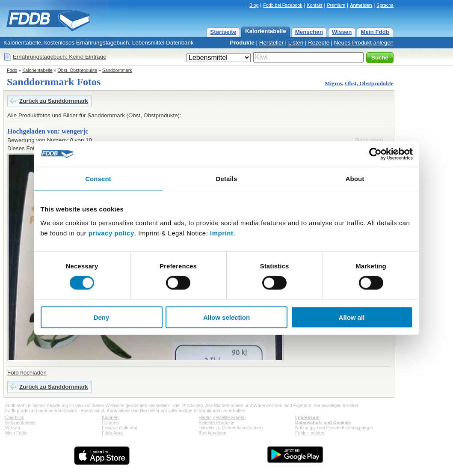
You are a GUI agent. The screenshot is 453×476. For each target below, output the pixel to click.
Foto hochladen (27, 373)
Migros (333, 83)
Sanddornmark (117, 70)
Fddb (12, 70)
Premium (336, 5)
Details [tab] (227, 179)
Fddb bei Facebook (283, 5)
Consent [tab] (98, 179)
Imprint (222, 233)
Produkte (242, 43)
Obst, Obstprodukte (77, 70)
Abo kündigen (212, 433)
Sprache (385, 5)
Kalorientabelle (266, 31)
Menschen (309, 32)
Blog (254, 5)
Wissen (342, 32)
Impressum (307, 417)
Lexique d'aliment (120, 428)
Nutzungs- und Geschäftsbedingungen (334, 428)
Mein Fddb (375, 32)
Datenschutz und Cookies (323, 422)
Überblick (15, 417)
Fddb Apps (113, 433)
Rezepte (319, 43)
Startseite (223, 32)
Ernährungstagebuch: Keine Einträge (60, 57)
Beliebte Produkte (216, 422)
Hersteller (271, 43)
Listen (296, 43)
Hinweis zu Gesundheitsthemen (231, 428)
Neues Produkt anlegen (364, 43)
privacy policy (111, 233)
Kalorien (110, 417)
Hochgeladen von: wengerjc (48, 131)
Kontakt (314, 5)
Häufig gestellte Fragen (222, 417)
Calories (110, 422)
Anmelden (361, 5)
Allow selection (226, 317)
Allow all (352, 317)
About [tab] (355, 179)
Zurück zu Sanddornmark (54, 101)
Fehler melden (310, 433)
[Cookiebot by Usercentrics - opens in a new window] (375, 154)
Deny (102, 317)
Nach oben (369, 140)
